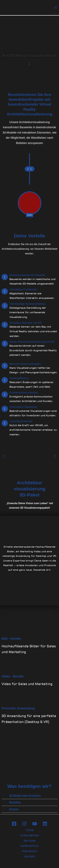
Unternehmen (29, 836)
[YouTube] (35, 824)
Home (29, 830)
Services (29, 841)
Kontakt (30, 857)
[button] (4, 457)
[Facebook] (14, 824)
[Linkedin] (45, 824)
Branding (15, 802)
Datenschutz (29, 846)
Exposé (14, 809)
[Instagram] (24, 824)
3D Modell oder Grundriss (25, 795)
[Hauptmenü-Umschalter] (55, 8)
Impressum (30, 851)
